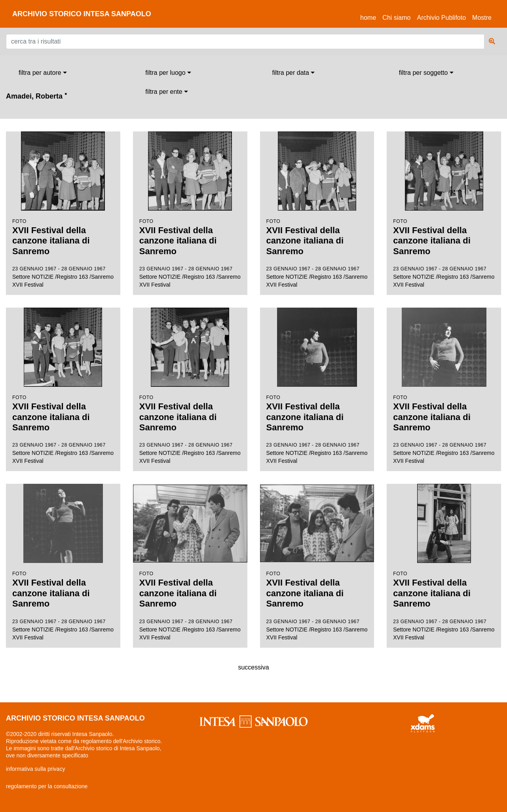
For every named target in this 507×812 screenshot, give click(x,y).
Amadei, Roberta (36, 96)
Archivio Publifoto (441, 18)
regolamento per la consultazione (47, 786)
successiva (253, 667)
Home (370, 16)
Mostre (482, 18)
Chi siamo (396, 18)
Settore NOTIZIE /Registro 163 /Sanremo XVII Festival (63, 210)
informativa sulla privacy (35, 769)
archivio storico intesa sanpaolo (82, 14)
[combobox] (43, 73)
